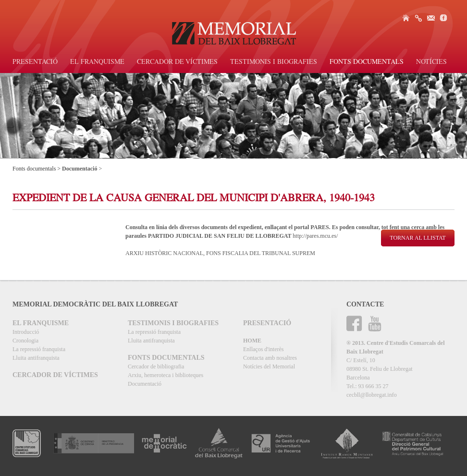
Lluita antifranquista (36, 358)
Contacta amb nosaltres (270, 358)
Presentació (35, 62)
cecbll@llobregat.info (372, 395)
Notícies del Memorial (269, 366)
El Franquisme (97, 62)
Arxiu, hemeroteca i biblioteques (166, 375)
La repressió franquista (39, 349)
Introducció (26, 332)
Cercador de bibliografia (156, 366)
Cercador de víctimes (177, 62)
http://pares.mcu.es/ (315, 236)
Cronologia (25, 341)
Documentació (145, 384)
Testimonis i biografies (274, 62)
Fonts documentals (367, 62)
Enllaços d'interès (263, 349)
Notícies (431, 62)
